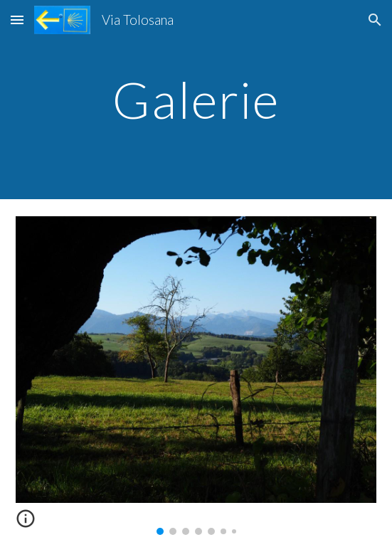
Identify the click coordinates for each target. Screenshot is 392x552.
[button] (17, 20)
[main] (196, 100)
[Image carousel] (196, 376)
